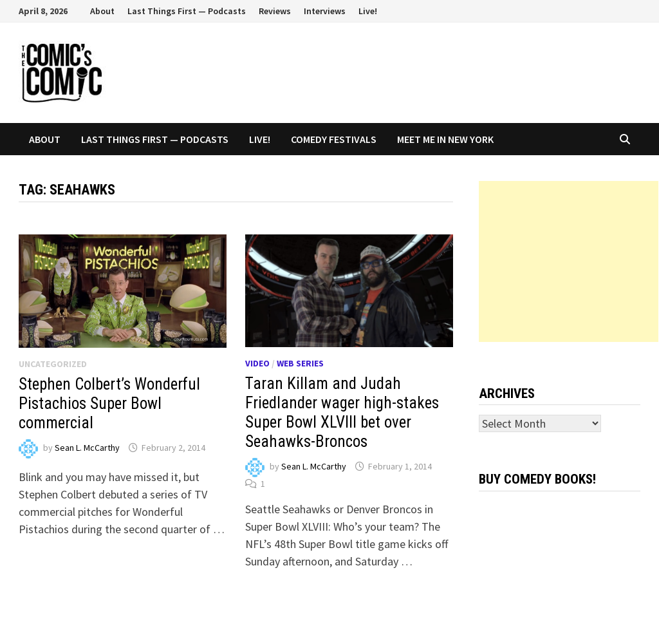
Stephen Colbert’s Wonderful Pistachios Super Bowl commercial (109, 403)
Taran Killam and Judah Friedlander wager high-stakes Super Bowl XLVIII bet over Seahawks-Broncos (342, 412)
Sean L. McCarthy (87, 448)
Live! (368, 11)
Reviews (275, 11)
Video (257, 363)
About (102, 11)
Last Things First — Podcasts (187, 11)
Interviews (325, 11)
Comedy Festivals (334, 139)
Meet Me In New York (445, 139)
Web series (300, 363)
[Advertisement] (569, 261)
